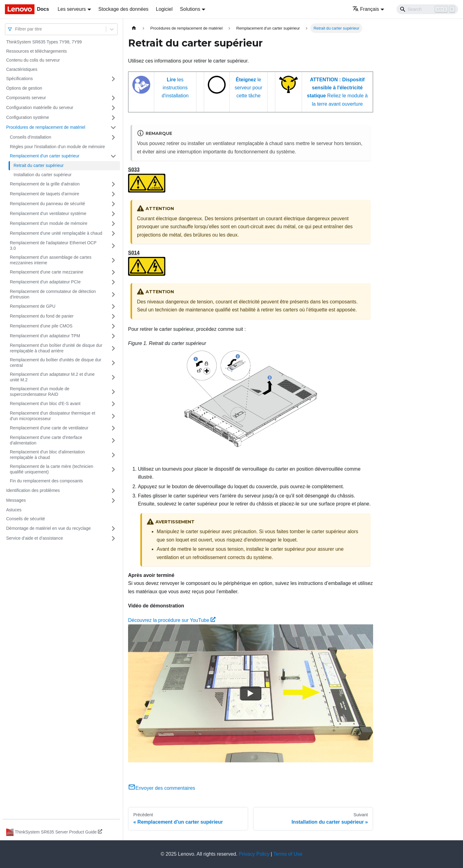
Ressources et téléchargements (36, 51)
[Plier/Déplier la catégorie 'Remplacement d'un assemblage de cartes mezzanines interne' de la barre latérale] (113, 260)
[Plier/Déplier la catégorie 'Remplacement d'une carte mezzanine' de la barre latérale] (113, 272)
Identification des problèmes (33, 490)
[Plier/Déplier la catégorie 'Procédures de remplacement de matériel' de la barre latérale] (113, 128)
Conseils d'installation (30, 137)
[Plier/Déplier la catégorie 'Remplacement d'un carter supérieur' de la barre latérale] (113, 156)
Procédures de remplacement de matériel (46, 127)
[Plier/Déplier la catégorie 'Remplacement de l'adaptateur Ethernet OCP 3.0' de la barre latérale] (113, 246)
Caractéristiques (22, 69)
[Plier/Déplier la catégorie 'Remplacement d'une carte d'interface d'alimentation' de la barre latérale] (113, 440)
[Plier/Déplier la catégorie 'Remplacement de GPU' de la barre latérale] (113, 306)
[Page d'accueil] (134, 28)
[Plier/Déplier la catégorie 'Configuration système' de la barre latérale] (113, 118)
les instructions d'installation (175, 88)
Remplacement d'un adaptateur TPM (45, 336)
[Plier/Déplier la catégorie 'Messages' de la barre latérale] (113, 501)
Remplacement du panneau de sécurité (47, 204)
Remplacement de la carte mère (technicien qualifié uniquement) (52, 469)
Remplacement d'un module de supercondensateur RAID (40, 391)
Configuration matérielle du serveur (40, 107)
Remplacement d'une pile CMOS (41, 326)
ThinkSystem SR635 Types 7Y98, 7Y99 (44, 42)
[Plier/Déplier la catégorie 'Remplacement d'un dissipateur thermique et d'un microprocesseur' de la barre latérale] (113, 416)
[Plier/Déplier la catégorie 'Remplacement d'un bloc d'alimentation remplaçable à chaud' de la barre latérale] (113, 455)
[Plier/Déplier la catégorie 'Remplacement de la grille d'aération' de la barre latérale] (113, 184)
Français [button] (366, 9)
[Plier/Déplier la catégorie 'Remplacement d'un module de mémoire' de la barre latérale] (113, 224)
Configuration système (28, 117)
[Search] (427, 9)
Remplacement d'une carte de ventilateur (49, 428)
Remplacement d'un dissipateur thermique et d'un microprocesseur (52, 416)
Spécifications (19, 79)
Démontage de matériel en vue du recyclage (48, 528)
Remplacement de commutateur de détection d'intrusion (53, 294)
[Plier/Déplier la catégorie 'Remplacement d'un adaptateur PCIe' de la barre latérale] (113, 282)
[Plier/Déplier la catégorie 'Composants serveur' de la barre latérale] (113, 98)
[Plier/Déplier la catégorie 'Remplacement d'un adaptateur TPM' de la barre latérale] (113, 336)
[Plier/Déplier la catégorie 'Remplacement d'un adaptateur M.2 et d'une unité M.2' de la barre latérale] (113, 377)
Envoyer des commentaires (162, 788)
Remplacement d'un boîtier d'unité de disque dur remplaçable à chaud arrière (56, 348)
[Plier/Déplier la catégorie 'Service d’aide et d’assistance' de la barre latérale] (113, 538)
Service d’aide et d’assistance (34, 538)
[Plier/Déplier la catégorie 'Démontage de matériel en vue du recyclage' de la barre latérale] (113, 529)
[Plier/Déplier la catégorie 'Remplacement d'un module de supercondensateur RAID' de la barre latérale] (113, 392)
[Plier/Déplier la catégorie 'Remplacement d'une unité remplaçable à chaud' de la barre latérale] (113, 233)
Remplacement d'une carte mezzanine (46, 272)
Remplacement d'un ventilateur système (48, 213)
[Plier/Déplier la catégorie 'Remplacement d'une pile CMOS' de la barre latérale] (113, 326)
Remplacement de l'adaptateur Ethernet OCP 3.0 (53, 245)
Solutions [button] (190, 9)
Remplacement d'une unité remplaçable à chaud (56, 233)
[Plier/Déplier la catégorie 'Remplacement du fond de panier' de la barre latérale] (113, 316)
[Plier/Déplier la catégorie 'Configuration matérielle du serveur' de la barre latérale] (113, 108)
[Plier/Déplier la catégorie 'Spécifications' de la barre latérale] (113, 79)
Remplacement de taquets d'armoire (44, 194)
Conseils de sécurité (26, 519)
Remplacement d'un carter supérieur (45, 156)
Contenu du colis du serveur (33, 60)
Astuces (14, 510)
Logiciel (164, 9)
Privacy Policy (254, 854)
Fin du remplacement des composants (46, 481)
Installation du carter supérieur (42, 175)
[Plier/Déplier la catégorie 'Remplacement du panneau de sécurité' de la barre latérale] (113, 204)
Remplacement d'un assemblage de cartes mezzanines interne (51, 260)
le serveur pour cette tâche (248, 88)
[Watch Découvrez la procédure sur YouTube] (251, 693)
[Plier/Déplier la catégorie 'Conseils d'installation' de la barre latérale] (113, 137)
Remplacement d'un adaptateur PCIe (45, 282)
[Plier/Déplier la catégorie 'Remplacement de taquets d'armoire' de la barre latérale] (113, 194)
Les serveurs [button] (72, 9)
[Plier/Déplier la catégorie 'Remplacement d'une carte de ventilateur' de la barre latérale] (113, 428)
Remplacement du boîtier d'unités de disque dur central (56, 363)
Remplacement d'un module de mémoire (49, 223)
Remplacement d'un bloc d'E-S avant (45, 404)
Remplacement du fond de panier (42, 316)
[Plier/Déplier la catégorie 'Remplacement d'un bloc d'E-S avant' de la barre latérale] (113, 404)
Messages (16, 500)
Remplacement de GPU (33, 306)
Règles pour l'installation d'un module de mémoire (57, 147)
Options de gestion (24, 88)
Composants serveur (26, 98)
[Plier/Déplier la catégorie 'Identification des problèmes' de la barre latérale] (113, 491)
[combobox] (16, 29)
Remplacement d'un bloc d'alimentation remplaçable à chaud (47, 455)
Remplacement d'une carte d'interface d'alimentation (46, 440)
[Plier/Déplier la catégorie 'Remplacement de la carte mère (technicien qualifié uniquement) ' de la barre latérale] (113, 469)
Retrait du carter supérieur (39, 165)
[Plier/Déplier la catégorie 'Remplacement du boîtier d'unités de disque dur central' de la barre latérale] (113, 363)
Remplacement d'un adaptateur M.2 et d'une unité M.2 (52, 377)
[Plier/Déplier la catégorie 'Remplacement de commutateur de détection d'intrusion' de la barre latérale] (113, 294)
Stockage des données (124, 9)
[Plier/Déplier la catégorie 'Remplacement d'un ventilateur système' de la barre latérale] (113, 214)
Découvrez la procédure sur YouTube (172, 620)
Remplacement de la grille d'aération (45, 184)
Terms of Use (288, 854)
